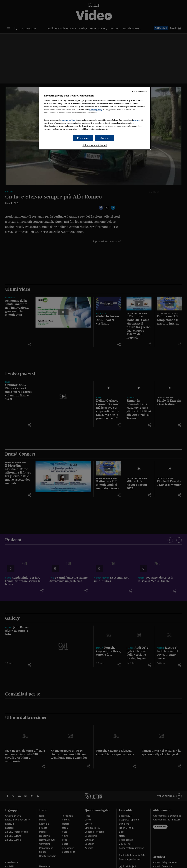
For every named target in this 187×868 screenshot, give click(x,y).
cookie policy (96, 110)
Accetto (105, 138)
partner (137, 120)
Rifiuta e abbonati (139, 91)
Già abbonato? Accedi (95, 145)
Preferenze (83, 138)
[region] (95, 118)
